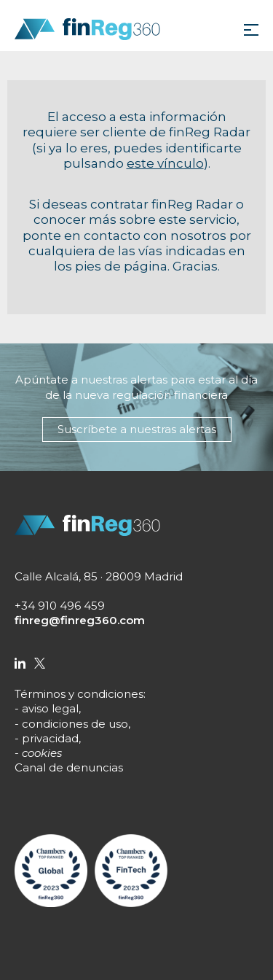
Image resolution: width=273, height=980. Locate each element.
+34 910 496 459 (60, 606)
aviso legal (50, 708)
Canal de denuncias (69, 767)
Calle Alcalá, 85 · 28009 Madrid (99, 576)
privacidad (50, 738)
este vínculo (165, 163)
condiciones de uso (75, 724)
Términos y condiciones (79, 694)
